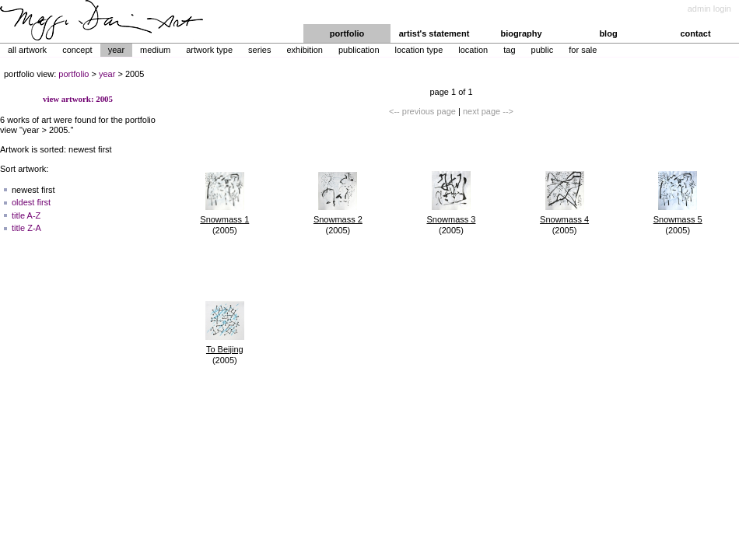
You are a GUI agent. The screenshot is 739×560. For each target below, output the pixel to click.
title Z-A (26, 228)
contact (695, 33)
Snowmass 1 (224, 219)
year (107, 74)
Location (473, 50)
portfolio (347, 33)
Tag (509, 50)
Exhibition (304, 50)
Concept (77, 50)
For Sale (583, 50)
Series (259, 50)
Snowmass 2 (338, 219)
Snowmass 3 (451, 219)
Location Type (419, 50)
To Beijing (225, 349)
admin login (709, 9)
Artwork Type (209, 50)
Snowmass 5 (678, 219)
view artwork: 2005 (78, 99)
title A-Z (26, 215)
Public (543, 50)
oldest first (31, 202)
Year (116, 50)
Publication (359, 50)
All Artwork (27, 50)
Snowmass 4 (564, 219)
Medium (155, 50)
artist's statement (434, 33)
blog (608, 33)
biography (521, 33)
